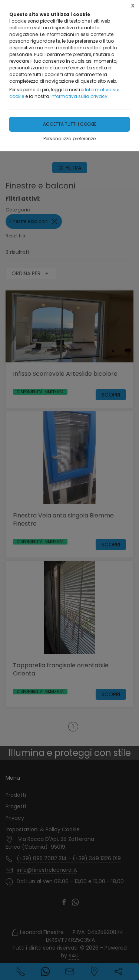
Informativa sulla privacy (79, 96)
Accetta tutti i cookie (70, 124)
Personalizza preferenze (69, 139)
